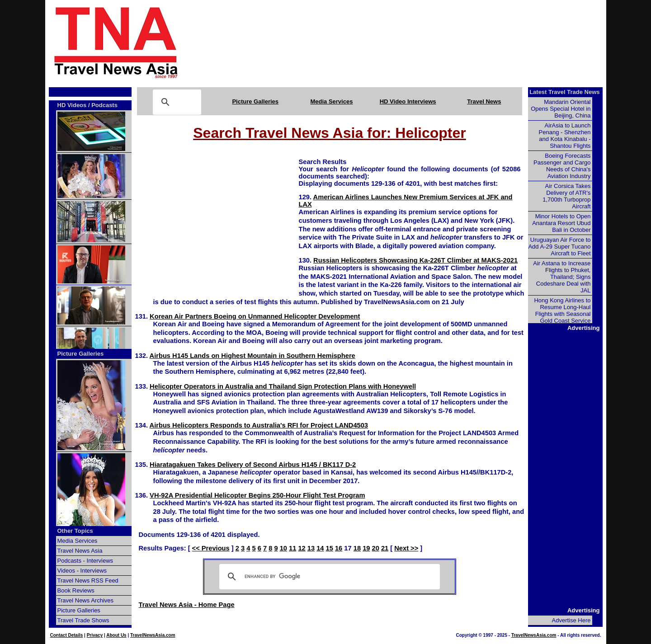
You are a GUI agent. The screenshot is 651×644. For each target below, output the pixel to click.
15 (330, 548)
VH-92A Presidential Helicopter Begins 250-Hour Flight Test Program (257, 495)
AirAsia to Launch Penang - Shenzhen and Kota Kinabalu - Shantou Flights (565, 136)
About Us (116, 635)
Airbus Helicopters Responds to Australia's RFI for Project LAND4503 (259, 425)
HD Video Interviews (408, 101)
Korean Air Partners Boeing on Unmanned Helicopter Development (255, 316)
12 (302, 548)
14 (320, 548)
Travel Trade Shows (83, 620)
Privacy (95, 635)
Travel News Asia (80, 551)
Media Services (331, 101)
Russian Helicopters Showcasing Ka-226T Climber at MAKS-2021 (415, 260)
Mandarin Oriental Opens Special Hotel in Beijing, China (561, 109)
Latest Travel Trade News (564, 92)
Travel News (484, 101)
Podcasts (104, 105)
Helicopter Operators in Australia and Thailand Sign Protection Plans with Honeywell (283, 386)
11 (292, 548)
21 (385, 548)
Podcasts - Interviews (85, 561)
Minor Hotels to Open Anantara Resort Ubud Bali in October (561, 223)
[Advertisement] (408, 42)
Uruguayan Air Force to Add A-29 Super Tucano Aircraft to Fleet (559, 247)
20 (376, 548)
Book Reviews (76, 590)
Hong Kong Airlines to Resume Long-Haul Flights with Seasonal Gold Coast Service (562, 310)
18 (357, 548)
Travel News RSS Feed (88, 581)
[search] (328, 577)
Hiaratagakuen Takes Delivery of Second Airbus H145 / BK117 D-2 (253, 465)
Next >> (406, 548)
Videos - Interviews (82, 571)
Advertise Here (571, 620)
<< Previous (211, 548)
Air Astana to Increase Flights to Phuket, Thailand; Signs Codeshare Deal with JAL (562, 277)
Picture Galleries (255, 101)
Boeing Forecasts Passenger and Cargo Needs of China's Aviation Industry (562, 166)
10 (283, 548)
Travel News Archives (86, 600)
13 (311, 548)
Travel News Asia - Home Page (187, 605)
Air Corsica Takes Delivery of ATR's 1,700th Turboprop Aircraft (566, 196)
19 (366, 548)
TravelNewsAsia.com (153, 635)
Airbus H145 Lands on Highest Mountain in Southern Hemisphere (252, 356)
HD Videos (72, 105)
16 (339, 548)
